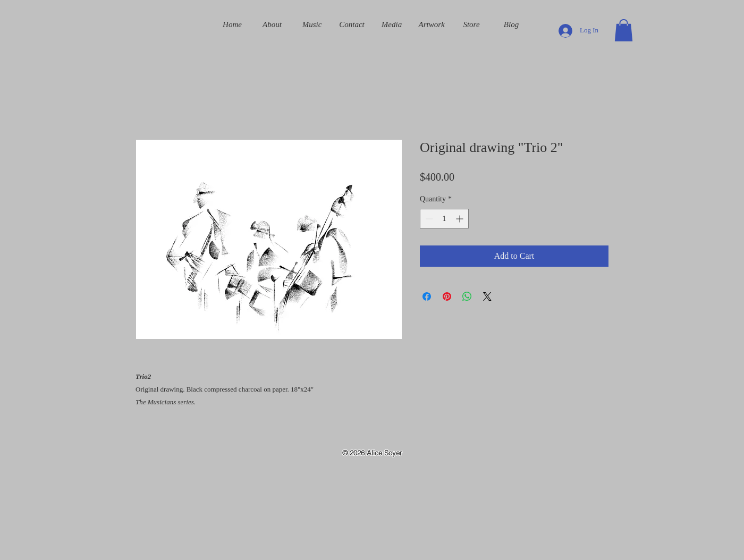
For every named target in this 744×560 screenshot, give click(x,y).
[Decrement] (428, 219)
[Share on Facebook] (427, 296)
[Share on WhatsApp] (467, 296)
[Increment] (460, 219)
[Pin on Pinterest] (447, 296)
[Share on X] (487, 296)
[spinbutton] (444, 219)
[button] (624, 30)
